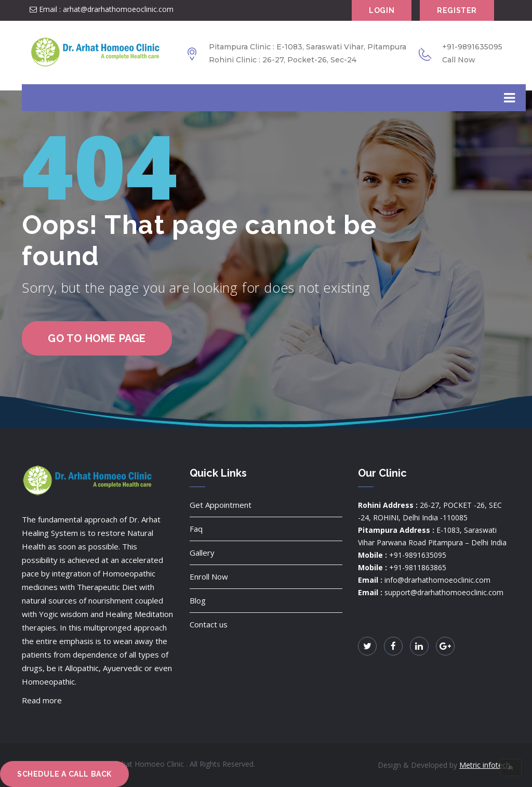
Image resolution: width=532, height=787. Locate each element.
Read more (42, 700)
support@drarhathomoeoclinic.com (444, 592)
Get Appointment (221, 505)
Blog (198, 600)
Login (382, 10)
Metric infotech (485, 765)
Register (457, 10)
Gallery (202, 553)
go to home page (97, 338)
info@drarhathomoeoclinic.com (437, 580)
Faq (196, 529)
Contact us (209, 624)
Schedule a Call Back (64, 774)
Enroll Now (209, 576)
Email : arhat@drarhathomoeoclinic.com (102, 9)
